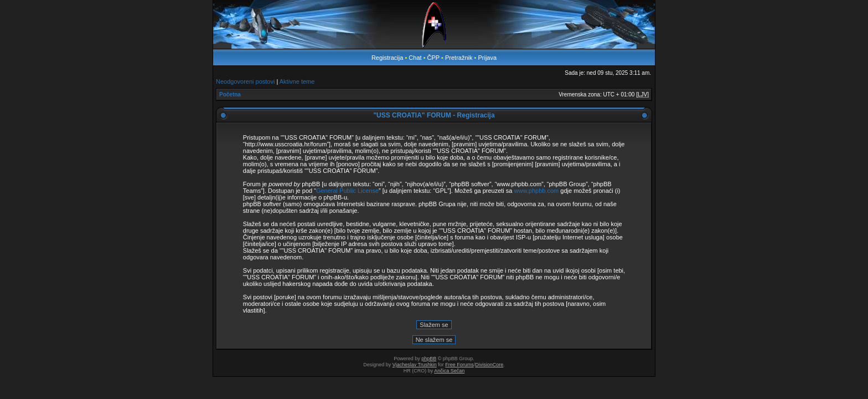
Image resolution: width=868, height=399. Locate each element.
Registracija (387, 58)
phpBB (429, 359)
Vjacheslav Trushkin (415, 365)
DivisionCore (489, 365)
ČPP (433, 58)
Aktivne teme (297, 81)
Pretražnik (459, 58)
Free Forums (459, 365)
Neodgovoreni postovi (245, 81)
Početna (230, 94)
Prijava (487, 58)
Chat (416, 58)
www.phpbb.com (537, 191)
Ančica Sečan (449, 371)
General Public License (347, 191)
